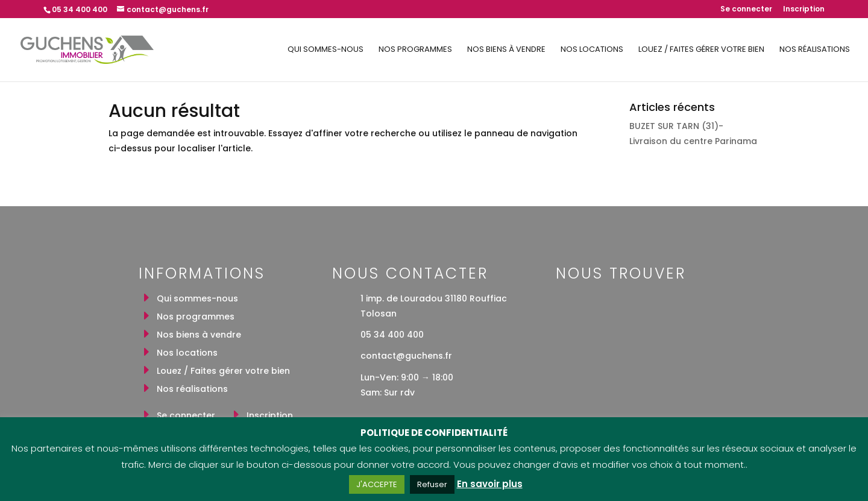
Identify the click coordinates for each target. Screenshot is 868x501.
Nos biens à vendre (506, 50)
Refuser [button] (432, 484)
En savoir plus (490, 484)
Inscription (804, 10)
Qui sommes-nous (325, 50)
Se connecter (746, 10)
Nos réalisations (815, 50)
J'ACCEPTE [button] (377, 484)
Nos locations (592, 50)
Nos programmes (415, 50)
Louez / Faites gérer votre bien (701, 50)
